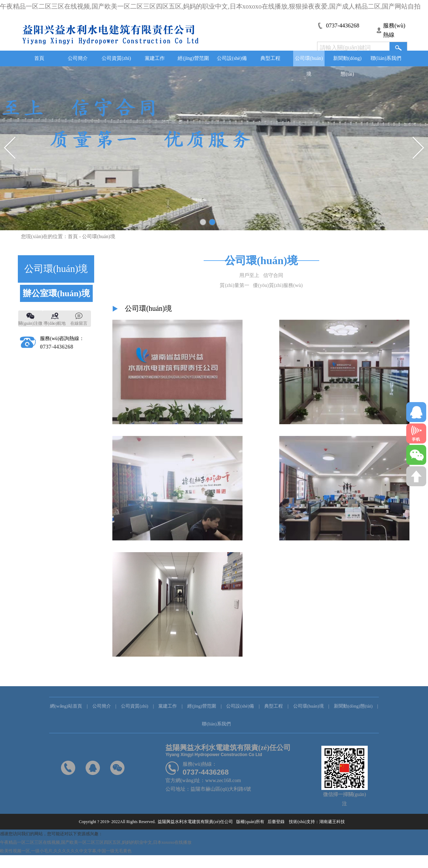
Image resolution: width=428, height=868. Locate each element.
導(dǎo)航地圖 (55, 324)
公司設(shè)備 (232, 58)
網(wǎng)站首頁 (66, 706)
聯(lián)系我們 (386, 58)
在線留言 (79, 323)
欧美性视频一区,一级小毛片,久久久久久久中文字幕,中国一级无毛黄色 (66, 851)
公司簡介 (78, 58)
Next (418, 148)
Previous (10, 148)
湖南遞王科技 (334, 822)
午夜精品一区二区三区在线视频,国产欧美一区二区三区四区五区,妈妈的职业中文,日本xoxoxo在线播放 (96, 842)
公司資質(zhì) (116, 58)
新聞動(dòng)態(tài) (347, 61)
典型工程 (270, 58)
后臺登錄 (276, 822)
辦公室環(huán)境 (56, 293)
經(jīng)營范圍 (193, 58)
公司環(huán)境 (309, 61)
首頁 (39, 58)
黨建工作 (155, 58)
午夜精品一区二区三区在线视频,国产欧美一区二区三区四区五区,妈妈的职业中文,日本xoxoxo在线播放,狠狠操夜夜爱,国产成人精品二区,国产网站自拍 (210, 6)
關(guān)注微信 (30, 324)
